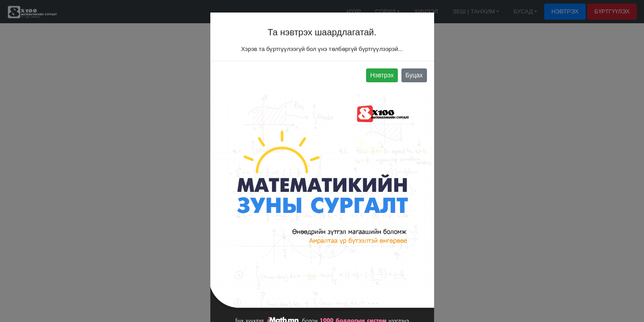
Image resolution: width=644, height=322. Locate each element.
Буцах (414, 75)
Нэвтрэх (382, 75)
